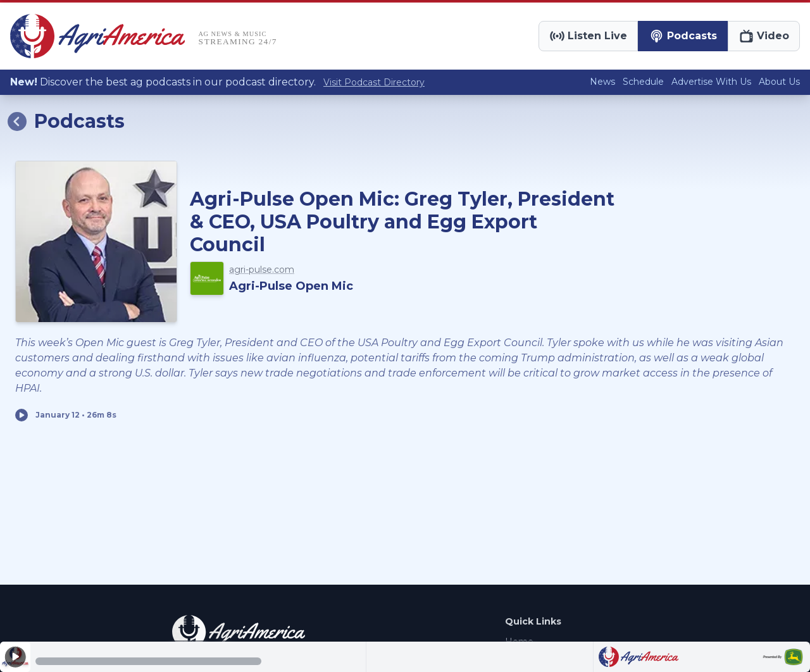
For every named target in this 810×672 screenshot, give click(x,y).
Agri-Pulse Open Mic (291, 286)
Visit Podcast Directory (374, 82)
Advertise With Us (711, 82)
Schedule (643, 82)
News (602, 82)
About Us (779, 82)
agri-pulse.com (262, 270)
